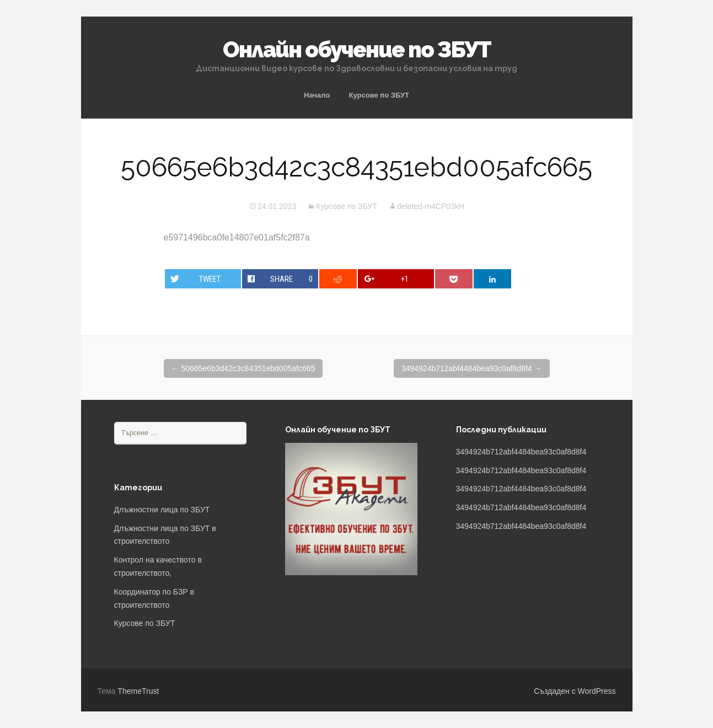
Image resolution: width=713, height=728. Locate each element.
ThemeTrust (138, 691)
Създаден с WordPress (575, 691)
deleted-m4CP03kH (431, 206)
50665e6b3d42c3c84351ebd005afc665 (243, 368)
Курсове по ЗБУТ (379, 95)
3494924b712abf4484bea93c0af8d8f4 (472, 368)
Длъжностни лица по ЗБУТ (162, 510)
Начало (317, 95)
